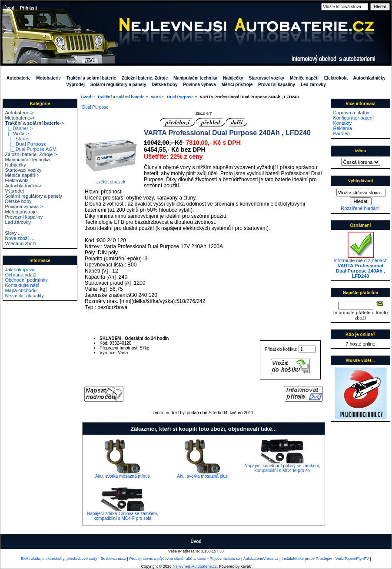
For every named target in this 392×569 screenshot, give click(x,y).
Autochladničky (369, 78)
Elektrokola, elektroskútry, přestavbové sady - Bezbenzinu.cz (73, 559)
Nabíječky (233, 78)
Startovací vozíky (266, 78)
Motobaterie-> (20, 118)
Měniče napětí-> (22, 175)
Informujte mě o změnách (360, 266)
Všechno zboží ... (23, 243)
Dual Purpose (180, 97)
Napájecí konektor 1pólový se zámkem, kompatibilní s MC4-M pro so (282, 468)
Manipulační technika (195, 78)
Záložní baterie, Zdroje (145, 78)
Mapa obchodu (21, 290)
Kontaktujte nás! (22, 285)
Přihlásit (28, 8)
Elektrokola (336, 78)
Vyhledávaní (360, 181)
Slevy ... (13, 233)
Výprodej (75, 85)
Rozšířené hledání (360, 208)
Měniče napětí (304, 78)
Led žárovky (313, 85)
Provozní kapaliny (277, 85)
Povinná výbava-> (24, 206)
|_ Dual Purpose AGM (30, 149)
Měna (360, 151)
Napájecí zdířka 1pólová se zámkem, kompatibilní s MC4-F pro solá (123, 516)
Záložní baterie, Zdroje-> (31, 154)
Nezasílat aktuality (24, 296)
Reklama (342, 128)
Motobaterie (48, 78)
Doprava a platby (351, 113)
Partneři (341, 133)
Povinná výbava (199, 85)
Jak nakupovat (20, 270)
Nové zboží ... (19, 238)
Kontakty (342, 123)
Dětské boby (164, 85)
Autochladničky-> (23, 186)
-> (34, 123)
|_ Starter (17, 139)
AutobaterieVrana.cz (261, 559)
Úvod (9, 8)
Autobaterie (19, 78)
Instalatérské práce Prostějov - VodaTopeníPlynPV (325, 559)
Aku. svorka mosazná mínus (123, 476)
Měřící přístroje (237, 85)
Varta (156, 97)
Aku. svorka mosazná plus (202, 476)
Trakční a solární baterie (121, 97)
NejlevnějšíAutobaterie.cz (195, 566)
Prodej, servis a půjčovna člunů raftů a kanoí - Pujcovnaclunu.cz (184, 559)
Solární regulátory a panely (118, 85)
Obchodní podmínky (26, 280)
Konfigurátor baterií (353, 118)
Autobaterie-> (19, 113)
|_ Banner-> (19, 128)
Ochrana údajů (20, 275)
